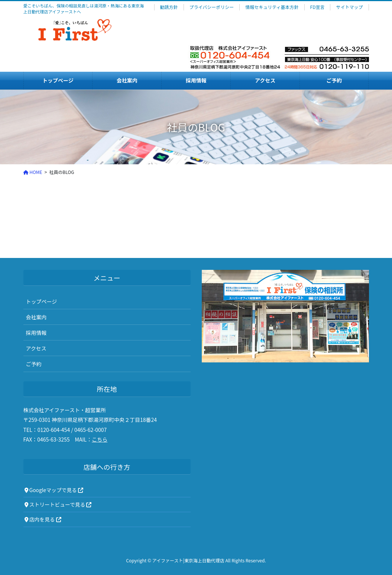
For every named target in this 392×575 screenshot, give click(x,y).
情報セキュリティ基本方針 (272, 7)
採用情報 (36, 333)
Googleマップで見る (54, 490)
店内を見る (43, 519)
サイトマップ (349, 7)
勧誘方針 (169, 7)
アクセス (36, 348)
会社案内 (36, 317)
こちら (100, 439)
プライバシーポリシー (212, 7)
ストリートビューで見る (58, 504)
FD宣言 (318, 7)
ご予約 (34, 364)
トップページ (42, 301)
